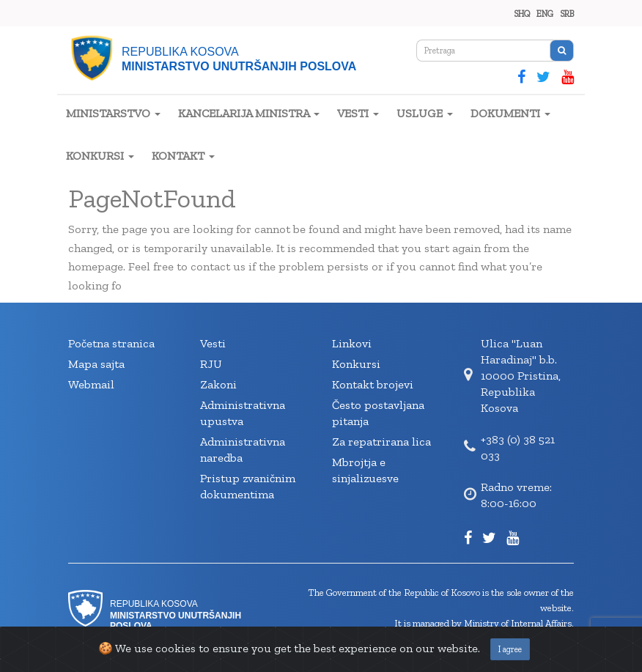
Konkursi (356, 364)
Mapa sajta (96, 364)
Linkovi (352, 343)
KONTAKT (183, 156)
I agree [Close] (510, 649)
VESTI (358, 113)
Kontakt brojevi (373, 384)
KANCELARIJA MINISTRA (249, 113)
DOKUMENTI (510, 113)
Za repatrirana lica (381, 442)
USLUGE (425, 113)
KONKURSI (100, 156)
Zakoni (218, 384)
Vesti (213, 343)
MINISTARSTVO (113, 113)
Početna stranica (111, 343)
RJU (211, 364)
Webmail (91, 384)
